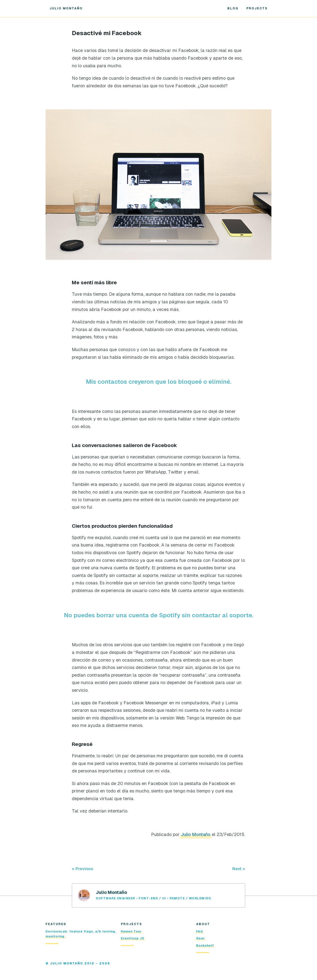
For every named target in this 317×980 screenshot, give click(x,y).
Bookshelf (205, 946)
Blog (233, 8)
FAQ (200, 932)
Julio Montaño (66, 8)
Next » (239, 869)
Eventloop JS (132, 938)
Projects (257, 8)
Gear (200, 938)
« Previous (83, 869)
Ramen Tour (131, 932)
